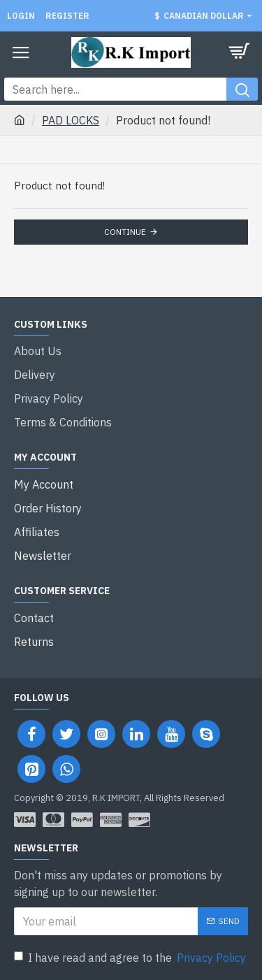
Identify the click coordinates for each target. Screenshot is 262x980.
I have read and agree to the (131, 958)
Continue (125, 232)
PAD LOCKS (71, 120)
